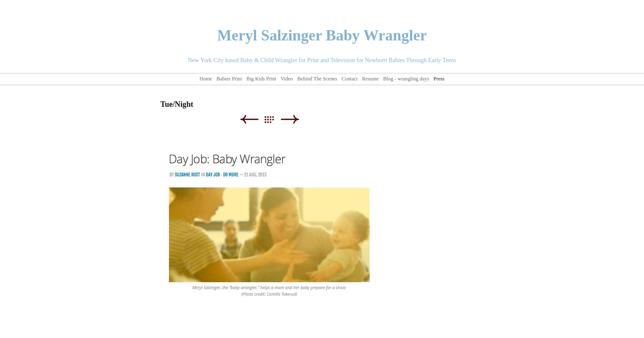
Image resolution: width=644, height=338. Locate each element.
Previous (249, 119)
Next (290, 119)
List (273, 119)
